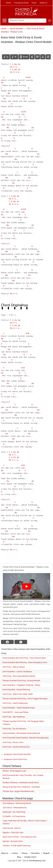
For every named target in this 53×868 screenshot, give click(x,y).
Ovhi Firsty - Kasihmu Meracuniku (16, 747)
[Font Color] (48, 57)
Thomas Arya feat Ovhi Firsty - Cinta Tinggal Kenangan (25, 698)
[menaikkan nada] (14, 57)
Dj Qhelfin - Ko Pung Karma (14, 816)
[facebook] (7, 642)
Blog (19, 857)
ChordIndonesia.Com (37, 861)
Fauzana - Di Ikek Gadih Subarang (17, 845)
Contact (15, 853)
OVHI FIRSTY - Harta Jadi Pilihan (16, 712)
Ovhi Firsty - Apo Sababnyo (14, 717)
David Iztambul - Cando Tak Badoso (17, 671)
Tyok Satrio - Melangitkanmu (15, 808)
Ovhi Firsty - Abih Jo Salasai (14, 667)
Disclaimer (35, 853)
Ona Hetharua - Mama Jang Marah (17, 803)
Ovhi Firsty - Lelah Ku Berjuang (15, 703)
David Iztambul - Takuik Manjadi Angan (19, 708)
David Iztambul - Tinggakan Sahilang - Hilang (21, 685)
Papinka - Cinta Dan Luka (13, 832)
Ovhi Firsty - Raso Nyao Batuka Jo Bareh (19, 676)
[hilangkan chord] (32, 57)
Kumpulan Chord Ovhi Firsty (15, 759)
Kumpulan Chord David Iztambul (17, 754)
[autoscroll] (24, 57)
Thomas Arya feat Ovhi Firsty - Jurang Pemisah (21, 680)
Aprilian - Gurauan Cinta (13, 841)
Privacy (25, 853)
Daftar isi (43, 3)
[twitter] (21, 642)
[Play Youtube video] (26, 586)
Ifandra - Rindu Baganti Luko (14, 771)
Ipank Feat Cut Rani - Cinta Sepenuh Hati (20, 837)
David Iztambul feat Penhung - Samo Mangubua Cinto (25, 662)
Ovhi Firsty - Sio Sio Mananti (14, 729)
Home (8, 3)
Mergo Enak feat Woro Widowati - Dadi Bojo (21, 787)
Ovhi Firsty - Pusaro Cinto (13, 742)
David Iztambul (17, 28)
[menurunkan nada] (6, 57)
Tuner (34, 3)
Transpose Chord (21, 3)
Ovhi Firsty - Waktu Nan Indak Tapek (18, 694)
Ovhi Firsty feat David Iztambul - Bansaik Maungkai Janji (26, 738)
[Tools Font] (43, 57)
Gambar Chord (30, 857)
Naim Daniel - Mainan (12, 828)
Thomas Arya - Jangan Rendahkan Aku (18, 791)
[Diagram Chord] (37, 57)
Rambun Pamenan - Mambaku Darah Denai (21, 782)
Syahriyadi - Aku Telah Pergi (14, 812)
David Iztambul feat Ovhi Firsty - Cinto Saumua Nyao (24, 658)
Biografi (46, 853)
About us (5, 853)
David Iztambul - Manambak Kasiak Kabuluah (21, 733)
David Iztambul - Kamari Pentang (16, 689)
